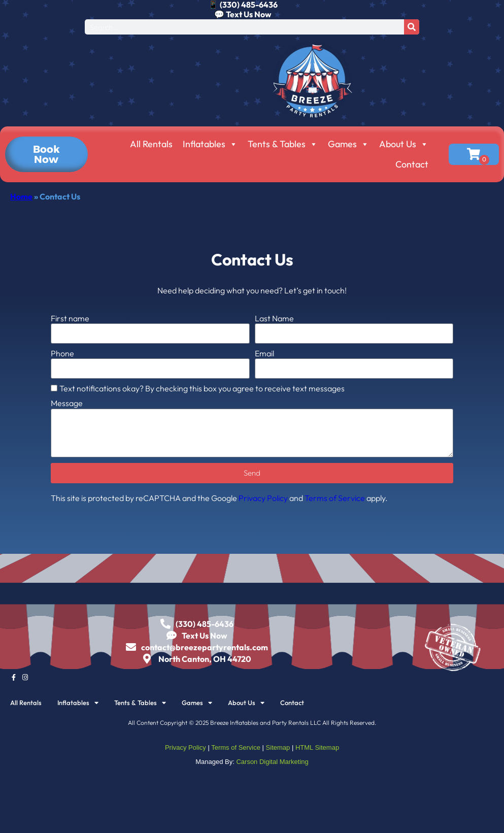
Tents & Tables (283, 144)
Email (264, 354)
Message (67, 403)
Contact (412, 164)
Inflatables (210, 144)
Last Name (274, 319)
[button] (46, 154)
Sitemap (278, 747)
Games (348, 144)
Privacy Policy (263, 498)
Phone (62, 354)
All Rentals (151, 144)
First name (70, 319)
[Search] (412, 27)
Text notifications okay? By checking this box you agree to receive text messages (202, 388)
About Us (404, 144)
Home (21, 196)
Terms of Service (335, 498)
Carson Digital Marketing (272, 762)
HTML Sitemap (317, 747)
